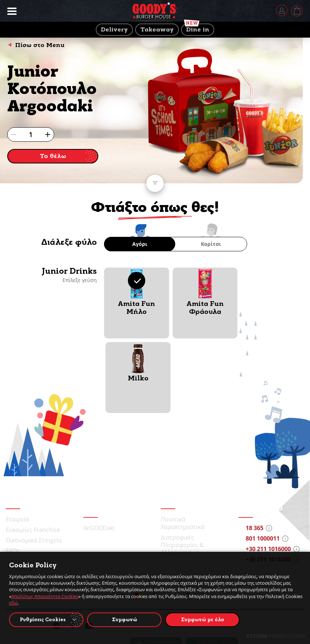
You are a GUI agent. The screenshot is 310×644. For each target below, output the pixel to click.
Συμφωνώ (124, 620)
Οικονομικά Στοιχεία (34, 466)
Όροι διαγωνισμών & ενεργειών (34, 490)
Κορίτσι (211, 244)
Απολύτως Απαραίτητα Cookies (45, 596)
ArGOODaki (99, 453)
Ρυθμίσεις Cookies (43, 620)
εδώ (13, 603)
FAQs (13, 476)
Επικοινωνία (22, 504)
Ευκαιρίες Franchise (33, 455)
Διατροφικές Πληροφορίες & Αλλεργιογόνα (182, 470)
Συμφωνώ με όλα (203, 620)
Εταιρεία (18, 445)
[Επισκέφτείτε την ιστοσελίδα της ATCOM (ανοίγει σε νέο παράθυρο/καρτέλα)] (275, 636)
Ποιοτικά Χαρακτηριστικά (183, 449)
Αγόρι (140, 244)
